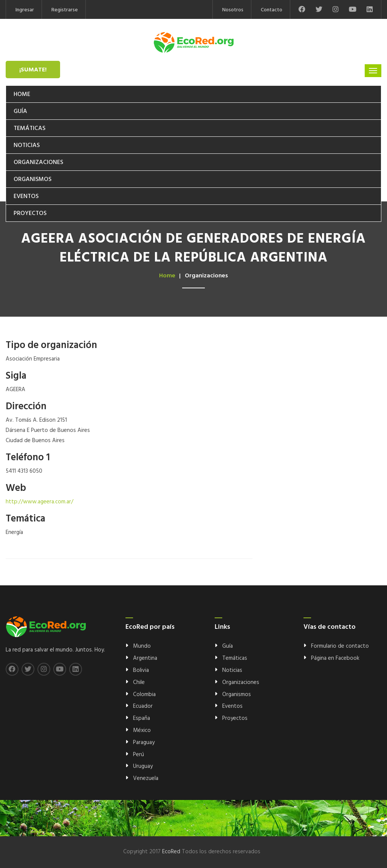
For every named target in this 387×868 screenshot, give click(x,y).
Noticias (27, 145)
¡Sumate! (33, 70)
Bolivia (141, 670)
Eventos (26, 196)
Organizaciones (38, 162)
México (142, 730)
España (142, 718)
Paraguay (144, 743)
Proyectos (30, 214)
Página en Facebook (335, 658)
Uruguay (143, 766)
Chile (139, 682)
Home (22, 94)
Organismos (33, 179)
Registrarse (65, 10)
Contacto (272, 10)
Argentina (145, 658)
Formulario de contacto (340, 646)
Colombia (144, 695)
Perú (139, 755)
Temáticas (29, 128)
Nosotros (233, 10)
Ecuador (143, 706)
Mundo (142, 646)
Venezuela (146, 778)
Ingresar (25, 10)
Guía (20, 111)
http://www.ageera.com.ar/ (39, 502)
